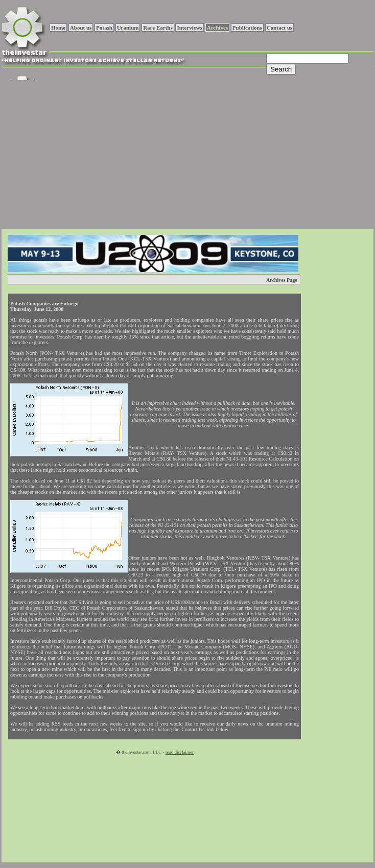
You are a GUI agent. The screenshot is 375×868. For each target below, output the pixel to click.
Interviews (190, 28)
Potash (104, 28)
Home (58, 28)
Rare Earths (158, 28)
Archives (217, 28)
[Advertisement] (147, 153)
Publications (247, 28)
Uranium (128, 28)
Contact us (279, 28)
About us (81, 28)
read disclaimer (180, 752)
